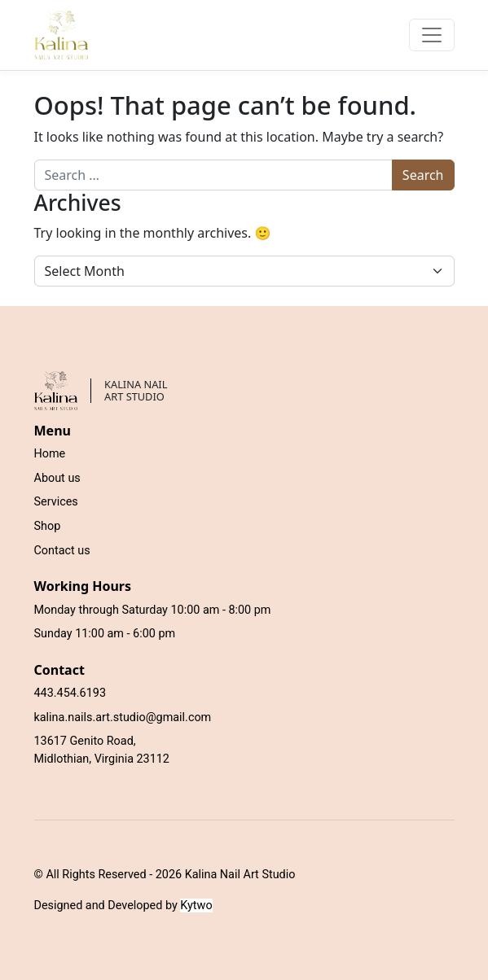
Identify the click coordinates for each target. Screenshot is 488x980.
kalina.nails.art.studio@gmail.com (123, 717)
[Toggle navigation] (432, 35)
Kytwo (196, 906)
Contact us (62, 551)
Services (56, 502)
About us (57, 478)
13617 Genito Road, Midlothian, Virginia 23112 (102, 750)
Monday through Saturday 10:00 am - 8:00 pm (153, 610)
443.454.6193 (70, 693)
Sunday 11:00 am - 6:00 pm (105, 634)
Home (50, 454)
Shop (48, 526)
